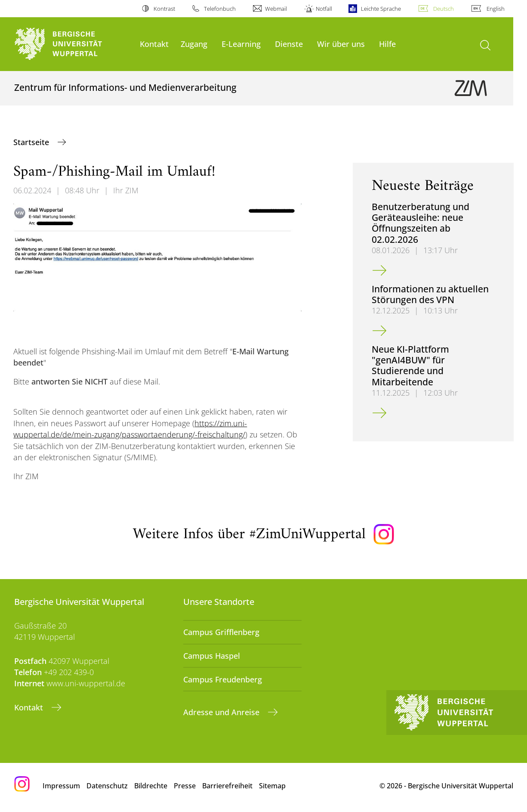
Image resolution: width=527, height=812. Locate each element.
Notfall (324, 9)
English (496, 9)
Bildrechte (151, 786)
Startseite (32, 142)
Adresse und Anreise (222, 712)
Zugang (194, 44)
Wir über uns (341, 44)
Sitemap (272, 786)
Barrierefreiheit (227, 786)
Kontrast (164, 9)
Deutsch (444, 9)
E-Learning (241, 44)
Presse (185, 786)
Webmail (276, 9)
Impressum (61, 786)
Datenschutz (107, 786)
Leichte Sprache (381, 9)
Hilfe (387, 44)
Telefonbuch (220, 9)
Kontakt (154, 44)
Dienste (289, 44)
